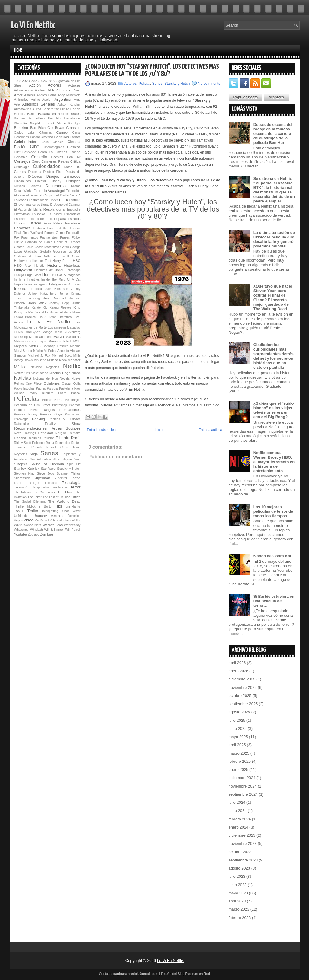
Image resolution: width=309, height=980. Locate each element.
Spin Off (74, 464)
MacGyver (32, 332)
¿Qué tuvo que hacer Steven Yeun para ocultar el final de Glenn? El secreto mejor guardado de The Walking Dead (273, 297)
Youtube (21, 534)
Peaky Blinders (41, 393)
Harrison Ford (41, 261)
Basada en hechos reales (59, 114)
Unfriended (22, 516)
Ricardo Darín (68, 438)
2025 (35, 81)
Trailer (33, 511)
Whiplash (36, 530)
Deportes (35, 172)
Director (40, 181)
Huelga (19, 275)
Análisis (30, 95)
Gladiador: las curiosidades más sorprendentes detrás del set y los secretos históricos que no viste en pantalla (274, 356)
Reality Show (63, 423)
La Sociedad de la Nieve (63, 312)
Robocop (38, 443)
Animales (21, 99)
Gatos (65, 247)
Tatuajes (34, 483)
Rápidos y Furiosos (65, 419)
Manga (47, 332)
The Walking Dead (64, 501)
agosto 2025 (240, 712)
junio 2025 (238, 729)
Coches (61, 152)
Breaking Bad (25, 127)
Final (18, 233)
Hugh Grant (33, 275)
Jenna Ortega (70, 294)
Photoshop (60, 405)
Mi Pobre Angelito (56, 351)
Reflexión (45, 433)
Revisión (48, 438)
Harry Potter (62, 261)
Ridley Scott (23, 443)
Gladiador (31, 251)
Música (20, 367)
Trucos (65, 511)
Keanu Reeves (60, 308)
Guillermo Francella (57, 256)
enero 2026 (239, 671)
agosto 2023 (240, 868)
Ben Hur (55, 118)
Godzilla (46, 251)
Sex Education (40, 459)
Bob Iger (74, 123)
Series (49, 453)
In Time (20, 280)
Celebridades (26, 142)
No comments (209, 84)
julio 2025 (237, 720)
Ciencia (58, 142)
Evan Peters (53, 223)
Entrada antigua (211, 430)
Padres (41, 388)
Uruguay (40, 515)
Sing (77, 459)
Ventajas (58, 515)
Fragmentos (29, 238)
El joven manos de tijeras (32, 205)
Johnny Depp (59, 303)
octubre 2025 (240, 696)
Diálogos (35, 176)
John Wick (37, 303)
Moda (63, 360)
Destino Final (53, 172)
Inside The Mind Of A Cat (61, 280)
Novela (65, 379)
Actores (54, 85)
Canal (76, 133)
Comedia (39, 157)
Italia (39, 289)
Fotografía (73, 233)
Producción (73, 414)
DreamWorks (23, 191)
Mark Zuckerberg (68, 332)
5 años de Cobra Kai (272, 556)
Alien (77, 90)
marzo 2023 (239, 909)
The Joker (34, 497)
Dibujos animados (63, 176)
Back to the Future (56, 109)
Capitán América (41, 137)
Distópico (73, 181)
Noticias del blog (45, 379)
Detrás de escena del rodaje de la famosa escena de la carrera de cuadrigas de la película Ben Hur (273, 134)
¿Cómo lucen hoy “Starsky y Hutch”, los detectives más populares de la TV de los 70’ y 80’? (152, 70)
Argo (77, 100)
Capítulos (61, 137)
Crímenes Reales (55, 161)
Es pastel (55, 214)
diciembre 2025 (242, 679)
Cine (34, 146)
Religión (61, 433)
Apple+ (47, 100)
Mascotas (73, 337)
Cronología (22, 167)
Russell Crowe (58, 447)
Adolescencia (24, 90)
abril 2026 (237, 663)
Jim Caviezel (55, 298)
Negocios (52, 367)
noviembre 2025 (243, 687)
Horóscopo (73, 270)
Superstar (61, 478)
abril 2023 (237, 901)
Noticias (23, 378)
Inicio (159, 430)
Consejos (22, 161)
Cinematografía (53, 147)
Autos (37, 109)
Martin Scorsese (40, 337)
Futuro (19, 242)
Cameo (62, 132)
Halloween (23, 261)
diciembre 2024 (242, 778)
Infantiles (33, 280)
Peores (47, 400)
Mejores (21, 346)
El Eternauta (70, 200)
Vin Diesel (42, 520)
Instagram (40, 284)
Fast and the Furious (64, 228)
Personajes (73, 400)
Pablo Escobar (24, 388)
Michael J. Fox (39, 356)
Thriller (20, 506)
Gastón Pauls (24, 247)
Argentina (63, 99)
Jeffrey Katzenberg (42, 294)
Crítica (76, 161)
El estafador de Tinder (43, 200)
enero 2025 (239, 770)
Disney (56, 181)
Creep (36, 162)
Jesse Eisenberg (27, 298)
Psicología (21, 419)
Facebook (73, 223)
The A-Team (23, 492)
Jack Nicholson (57, 289)
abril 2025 (237, 745)
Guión (76, 256)
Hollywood (23, 270)
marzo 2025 (239, 753)
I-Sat (59, 275)
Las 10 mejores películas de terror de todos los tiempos (273, 511)
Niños (76, 373)
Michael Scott (61, 356)
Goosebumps (63, 251)
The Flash (66, 492)
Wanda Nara (32, 525)
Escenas (20, 219)
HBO (77, 261)
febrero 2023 (240, 918)
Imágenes (74, 275)
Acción (35, 85)
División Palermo (28, 186)
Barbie (32, 114)
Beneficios (72, 118)
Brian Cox (46, 128)
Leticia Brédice (25, 317)
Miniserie (40, 360)
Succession (22, 478)
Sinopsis (21, 464)
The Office (72, 497)
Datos (68, 167)
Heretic (39, 266)
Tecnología (71, 483)
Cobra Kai (46, 152)
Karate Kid (39, 308)
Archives (276, 97)
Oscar (66, 383)
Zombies (47, 534)
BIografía (21, 123)
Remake (75, 433)
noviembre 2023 (243, 843)
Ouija (77, 384)
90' (50, 81)
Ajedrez (40, 90)
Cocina (75, 152)
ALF (51, 90)
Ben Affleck (37, 118)
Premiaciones (70, 410)
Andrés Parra (46, 95)
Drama (76, 186)
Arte (17, 105)
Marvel (59, 337)
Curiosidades (46, 166)
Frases (65, 238)
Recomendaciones (31, 428)
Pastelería (66, 388)
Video (29, 520)
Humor (48, 275)
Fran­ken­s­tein (49, 238)
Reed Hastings (25, 433)
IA (64, 275)
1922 (18, 81)
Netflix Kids (22, 373)
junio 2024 (238, 811)
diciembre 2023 (242, 835)
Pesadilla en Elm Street (32, 405)
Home (18, 50)
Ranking (39, 419)
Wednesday (72, 525)
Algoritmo (64, 90)
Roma (50, 443)
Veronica (74, 516)
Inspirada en (23, 284)
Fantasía (39, 228)
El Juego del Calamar (66, 205)
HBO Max (23, 265)
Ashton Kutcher (69, 105)
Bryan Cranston (68, 127)
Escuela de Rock (40, 219)
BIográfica (36, 123)
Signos (68, 459)
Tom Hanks (72, 506)
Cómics (57, 157)
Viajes (18, 520)
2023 (26, 81)
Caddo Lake (24, 133)
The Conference (44, 492)
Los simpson (57, 328)
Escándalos (72, 214)
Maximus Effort (60, 341)
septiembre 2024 (243, 794)
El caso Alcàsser (26, 195)
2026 (43, 81)
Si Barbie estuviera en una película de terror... (274, 601)
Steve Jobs (45, 474)
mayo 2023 (238, 893)
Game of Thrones (67, 242)
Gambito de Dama (39, 242)
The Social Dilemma (30, 502)
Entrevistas (22, 214)
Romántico (63, 443)
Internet (21, 289)
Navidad (36, 367)
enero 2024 (239, 827)
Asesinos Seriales (38, 104)
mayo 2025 (238, 737)
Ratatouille (22, 424)
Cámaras (45, 133)
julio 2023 (237, 876)
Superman (42, 478)
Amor (18, 95)
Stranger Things (68, 474)
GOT (77, 251)
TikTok (31, 506)
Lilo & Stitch (47, 317)
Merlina (75, 346)
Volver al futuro (60, 520)
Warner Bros (53, 525)
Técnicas (51, 483)
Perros (58, 400)
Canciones (22, 137)
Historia (54, 265)
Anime (35, 100)
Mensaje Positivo (56, 346)
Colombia (21, 157)
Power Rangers (42, 410)
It (31, 289)
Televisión (22, 487)
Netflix (72, 366)
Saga (34, 454)
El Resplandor (50, 209)
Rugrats (37, 447)
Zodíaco (34, 535)
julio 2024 (237, 802)
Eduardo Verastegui (49, 191)
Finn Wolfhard (32, 233)
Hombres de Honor (49, 270)
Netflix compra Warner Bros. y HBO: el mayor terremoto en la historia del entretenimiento (274, 462)
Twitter (76, 511)
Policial (20, 410)
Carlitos (75, 137)
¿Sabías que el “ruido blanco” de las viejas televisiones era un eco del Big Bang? (274, 410)
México (38, 351)
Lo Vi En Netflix (33, 26)
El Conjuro (47, 195)
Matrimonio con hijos (30, 341)
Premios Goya (51, 414)
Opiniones (51, 383)
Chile (45, 142)
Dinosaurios (23, 181)
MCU (77, 341)
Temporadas (41, 487)
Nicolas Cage (60, 373)
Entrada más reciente (103, 430)
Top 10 (20, 511)
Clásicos (74, 147)
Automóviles (23, 109)
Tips (59, 506)
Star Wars (48, 469)
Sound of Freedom (47, 464)
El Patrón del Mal (26, 210)
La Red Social (34, 312)
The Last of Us (53, 497)
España (60, 219)
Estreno (34, 223)
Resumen (34, 438)
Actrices (74, 85)
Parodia (53, 388)
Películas (27, 399)
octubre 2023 (240, 852)
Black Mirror (56, 123)
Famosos (22, 228)
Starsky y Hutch (69, 469)
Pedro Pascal (69, 393)
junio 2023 (238, 885)
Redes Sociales (66, 428)
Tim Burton (45, 506)
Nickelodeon (39, 373)
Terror (76, 487)
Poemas (75, 405)
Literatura (65, 317)
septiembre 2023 (243, 860)
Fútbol (76, 238)
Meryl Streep (23, 351)
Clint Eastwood (25, 152)
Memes (35, 346)
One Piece (34, 384)
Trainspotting (49, 511)
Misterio (53, 360)
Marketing (21, 337)
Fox (17, 238)
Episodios (39, 214)
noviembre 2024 (243, 786)
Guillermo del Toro (28, 256)
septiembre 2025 (243, 704)
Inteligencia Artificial (65, 284)
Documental (56, 186)
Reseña (20, 438)
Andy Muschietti (69, 95)
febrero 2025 (240, 761)
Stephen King (24, 474)
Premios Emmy (26, 414)
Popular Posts (246, 97)
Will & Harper (54, 530)
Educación (73, 191)
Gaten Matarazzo (47, 247)
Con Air (74, 157)
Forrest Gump (55, 233)
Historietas (72, 265)
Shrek (57, 459)
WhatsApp (21, 530)
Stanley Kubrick (27, 468)
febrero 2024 (240, 819)
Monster (74, 360)
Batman (20, 118)
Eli (64, 210)
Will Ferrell (73, 530)
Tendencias (60, 487)
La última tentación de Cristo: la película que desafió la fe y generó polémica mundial (274, 239)
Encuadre (74, 210)
